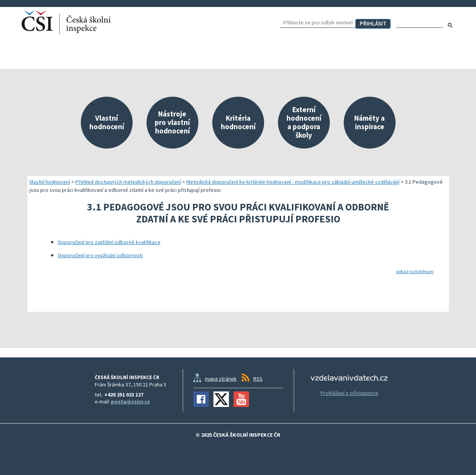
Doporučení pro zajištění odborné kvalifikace (109, 242)
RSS (258, 379)
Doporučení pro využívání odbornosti (100, 255)
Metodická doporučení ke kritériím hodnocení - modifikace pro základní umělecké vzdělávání (293, 182)
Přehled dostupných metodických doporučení (128, 182)
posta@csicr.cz (131, 402)
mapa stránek (221, 379)
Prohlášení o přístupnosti (349, 393)
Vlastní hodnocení (50, 182)
